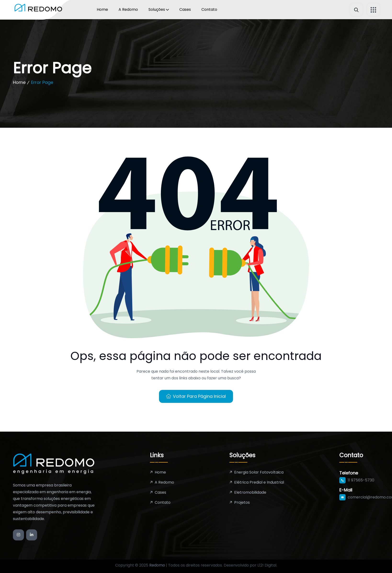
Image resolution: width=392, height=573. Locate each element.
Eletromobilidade (250, 492)
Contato (209, 9)
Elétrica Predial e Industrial (259, 482)
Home (102, 9)
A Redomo (128, 9)
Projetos (242, 502)
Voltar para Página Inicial (196, 396)
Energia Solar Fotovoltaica (259, 472)
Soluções (157, 9)
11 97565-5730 (361, 480)
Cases (185, 9)
